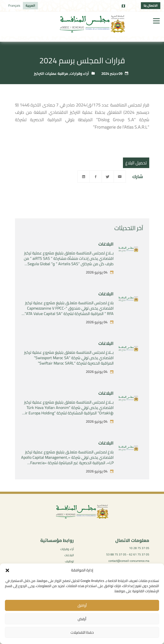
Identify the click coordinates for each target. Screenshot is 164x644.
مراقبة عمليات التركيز (51, 73)
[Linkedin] (84, 177)
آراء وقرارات (79, 73)
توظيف (69, 561)
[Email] (120, 177)
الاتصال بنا (151, 5)
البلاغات (106, 253)
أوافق (82, 605)
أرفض (82, 619)
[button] (7, 570)
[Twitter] (108, 177)
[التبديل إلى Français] (14, 6)
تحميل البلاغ (136, 163)
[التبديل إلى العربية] (30, 6)
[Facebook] (96, 177)
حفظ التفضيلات (82, 632)
